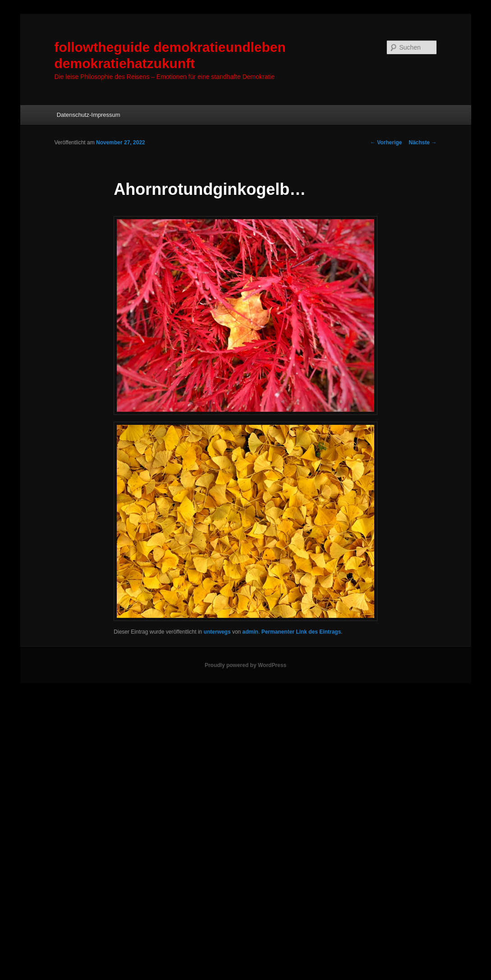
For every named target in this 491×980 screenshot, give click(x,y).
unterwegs (217, 632)
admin (250, 632)
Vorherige (386, 143)
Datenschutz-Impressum (89, 115)
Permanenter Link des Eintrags (301, 632)
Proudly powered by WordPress (245, 665)
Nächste (422, 143)
